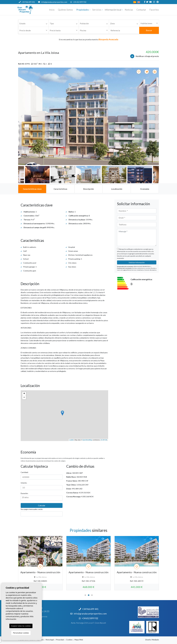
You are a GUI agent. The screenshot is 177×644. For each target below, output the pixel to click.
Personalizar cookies (21, 633)
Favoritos (154, 10)
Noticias (129, 10)
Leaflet (71, 440)
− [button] (24, 397)
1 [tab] (85, 595)
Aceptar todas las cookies (21, 626)
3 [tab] (92, 595)
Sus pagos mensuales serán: (32, 509)
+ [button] (24, 394)
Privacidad (60, 640)
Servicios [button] (97, 10)
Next (156, 116)
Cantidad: (25, 472)
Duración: (24, 493)
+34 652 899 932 (78, 2)
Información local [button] (113, 10)
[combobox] (33, 23)
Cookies (69, 640)
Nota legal (50, 640)
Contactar (141, 10)
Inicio (52, 10)
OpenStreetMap (87, 440)
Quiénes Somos (65, 10)
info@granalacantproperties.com (54, 2)
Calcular (42, 505)
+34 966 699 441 (27, 2)
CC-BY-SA (104, 440)
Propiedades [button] (83, 10)
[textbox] (34, 24)
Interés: (24, 483)
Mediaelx (155, 640)
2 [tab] (89, 595)
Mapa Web (79, 640)
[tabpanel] (40, 563)
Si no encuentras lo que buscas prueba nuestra (88, 39)
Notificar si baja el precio (145, 56)
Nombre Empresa (33, 10)
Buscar (149, 30)
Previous (21, 116)
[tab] (32, 189)
